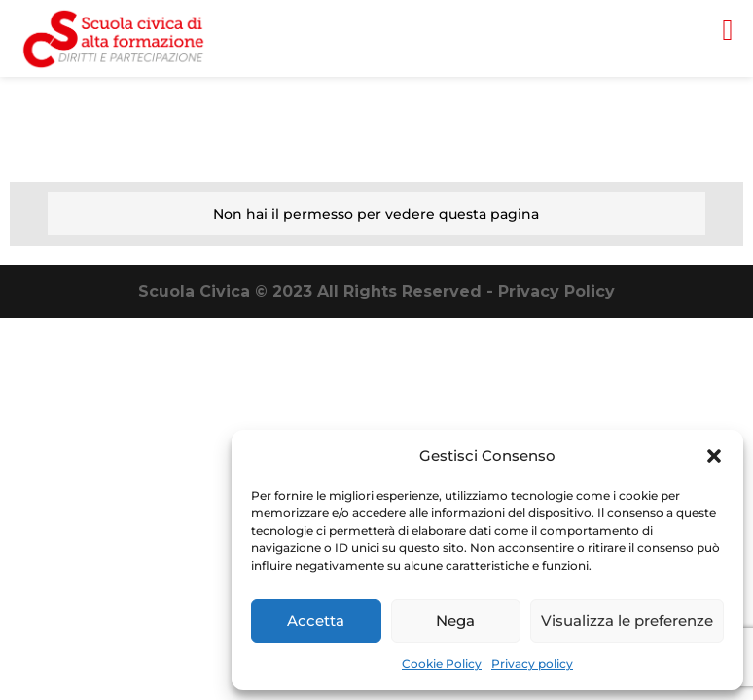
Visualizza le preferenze (627, 621)
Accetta (316, 621)
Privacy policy (532, 664)
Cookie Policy (442, 664)
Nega (455, 621)
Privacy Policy (556, 291)
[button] (714, 456)
